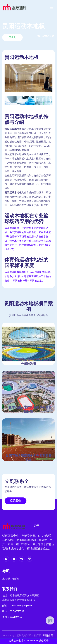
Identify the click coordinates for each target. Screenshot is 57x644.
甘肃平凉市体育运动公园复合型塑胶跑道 (29, 410)
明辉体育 (48, 636)
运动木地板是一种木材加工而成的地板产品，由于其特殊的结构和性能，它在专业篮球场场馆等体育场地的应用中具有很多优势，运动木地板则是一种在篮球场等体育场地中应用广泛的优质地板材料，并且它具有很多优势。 (28, 239)
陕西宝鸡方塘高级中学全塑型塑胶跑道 (29, 458)
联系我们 (16, 501)
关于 (36, 526)
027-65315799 (17, 611)
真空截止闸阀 (10, 579)
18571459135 (16, 617)
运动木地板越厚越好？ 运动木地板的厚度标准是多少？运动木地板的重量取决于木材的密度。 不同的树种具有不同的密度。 (28, 277)
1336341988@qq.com (21, 606)
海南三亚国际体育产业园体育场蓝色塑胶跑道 (29, 362)
